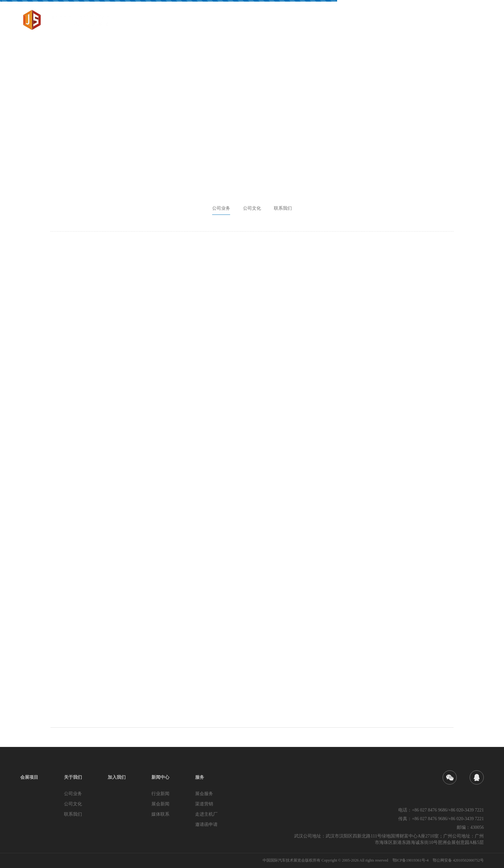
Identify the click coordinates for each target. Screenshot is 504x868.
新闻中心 (421, 22)
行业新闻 (160, 794)
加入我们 (387, 22)
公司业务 (221, 208)
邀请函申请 (206, 824)
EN (477, 22)
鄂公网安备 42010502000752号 (458, 860)
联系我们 (283, 208)
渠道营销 (204, 804)
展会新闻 (160, 804)
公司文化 (252, 208)
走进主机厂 (206, 814)
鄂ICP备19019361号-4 (411, 860)
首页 (289, 22)
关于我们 (353, 22)
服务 (451, 22)
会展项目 (318, 22)
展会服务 (204, 794)
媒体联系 (160, 814)
